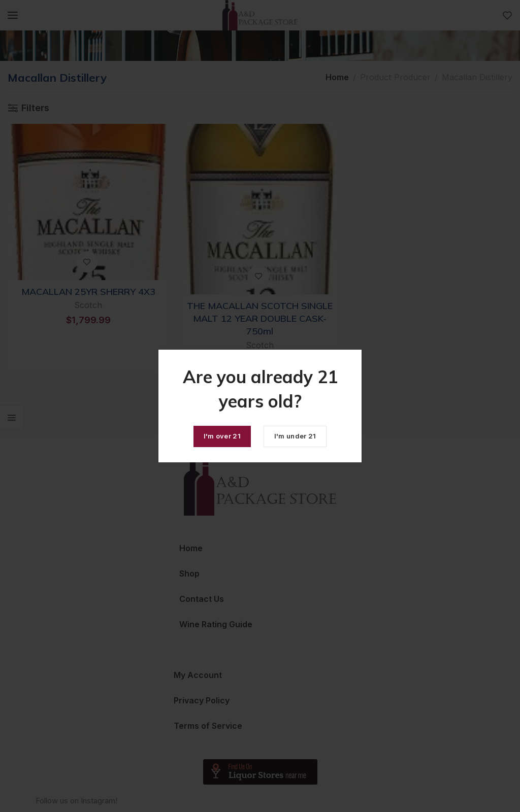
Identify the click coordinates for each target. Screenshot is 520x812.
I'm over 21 (222, 436)
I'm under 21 (295, 436)
